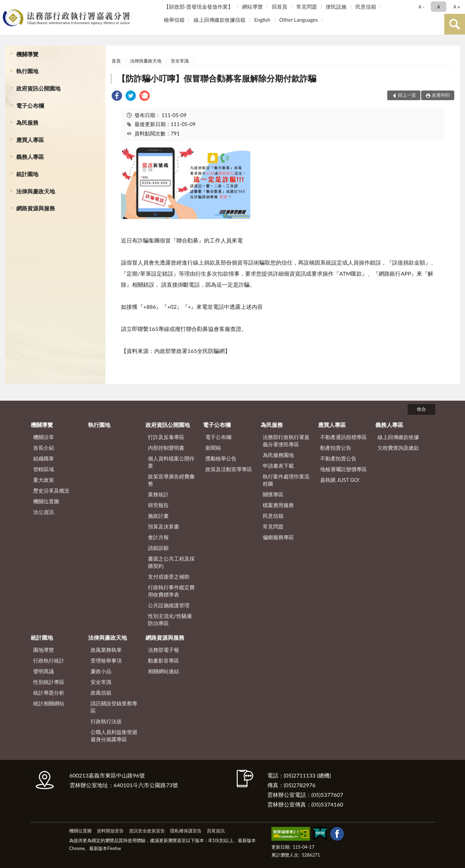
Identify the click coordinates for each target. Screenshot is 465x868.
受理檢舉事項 (106, 660)
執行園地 (27, 71)
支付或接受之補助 (169, 576)
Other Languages (299, 20)
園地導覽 (44, 650)
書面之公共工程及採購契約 (171, 562)
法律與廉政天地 (36, 191)
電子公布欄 (30, 106)
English (262, 20)
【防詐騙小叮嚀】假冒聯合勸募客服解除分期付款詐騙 (217, 78)
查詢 (455, 24)
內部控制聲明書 (166, 448)
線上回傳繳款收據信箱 (220, 20)
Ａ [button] (439, 7)
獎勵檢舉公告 (221, 458)
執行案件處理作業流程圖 (286, 480)
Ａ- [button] (421, 7)
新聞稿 (213, 448)
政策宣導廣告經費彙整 (171, 480)
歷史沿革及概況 (51, 490)
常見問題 (307, 7)
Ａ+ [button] (456, 7)
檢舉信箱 (174, 20)
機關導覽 (27, 54)
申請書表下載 (278, 466)
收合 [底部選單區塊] (421, 409)
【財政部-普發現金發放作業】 (199, 7)
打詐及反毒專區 (166, 437)
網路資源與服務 (36, 208)
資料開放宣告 (110, 831)
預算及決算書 (164, 526)
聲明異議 (44, 671)
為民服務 (27, 122)
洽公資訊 (44, 512)
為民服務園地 (278, 455)
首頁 (116, 61)
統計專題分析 (49, 693)
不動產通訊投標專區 (343, 437)
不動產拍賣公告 (338, 458)
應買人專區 (30, 140)
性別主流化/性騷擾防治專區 (170, 619)
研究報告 (158, 505)
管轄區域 (44, 469)
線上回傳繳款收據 (398, 437)
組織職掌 (44, 458)
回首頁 (280, 7)
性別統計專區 (49, 682)
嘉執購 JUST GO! (340, 480)
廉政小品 (101, 671)
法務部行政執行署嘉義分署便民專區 (286, 441)
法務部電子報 (164, 650)
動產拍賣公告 (336, 448)
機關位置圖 (46, 501)
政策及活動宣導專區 (229, 469)
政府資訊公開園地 (38, 88)
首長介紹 (44, 448)
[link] (117, 97)
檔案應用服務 (278, 505)
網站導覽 (252, 7)
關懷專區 (273, 494)
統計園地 (27, 174)
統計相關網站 (49, 703)
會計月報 (158, 537)
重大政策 (44, 480)
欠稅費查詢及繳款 (398, 448)
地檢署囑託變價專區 (343, 469)
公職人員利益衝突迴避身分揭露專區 (114, 736)
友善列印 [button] (441, 95)
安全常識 (180, 61)
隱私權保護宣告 (186, 831)
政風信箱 (101, 693)
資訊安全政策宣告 (147, 831)
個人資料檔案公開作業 (171, 462)
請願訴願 (158, 548)
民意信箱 (366, 7)
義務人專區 (30, 157)
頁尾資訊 (216, 831)
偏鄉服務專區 (278, 537)
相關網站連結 (164, 671)
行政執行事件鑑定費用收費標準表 (171, 591)
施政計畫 (158, 516)
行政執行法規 (106, 721)
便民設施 (336, 7)
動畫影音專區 (164, 660)
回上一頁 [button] (407, 95)
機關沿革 (44, 437)
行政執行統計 (49, 660)
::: (7, 6)
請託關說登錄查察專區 (114, 707)
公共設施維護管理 (169, 605)
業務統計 (158, 494)
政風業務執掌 (106, 650)
